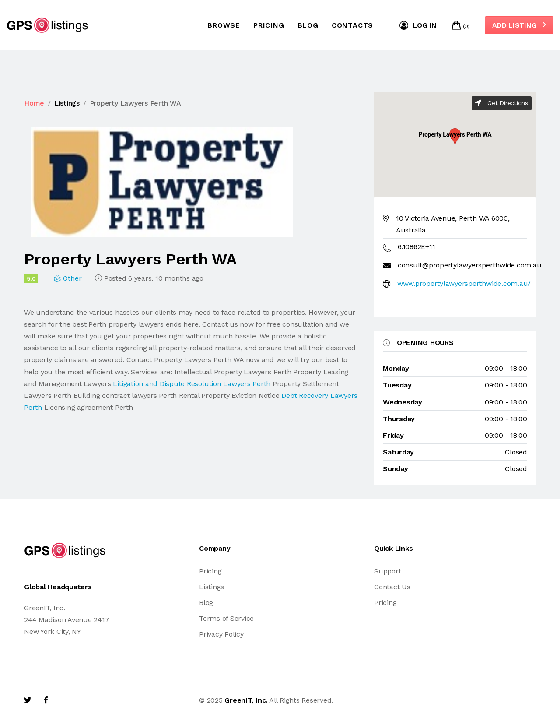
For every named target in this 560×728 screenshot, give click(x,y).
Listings (67, 103)
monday (396, 368)
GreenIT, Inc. (246, 700)
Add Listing (519, 25)
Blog (308, 25)
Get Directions (502, 103)
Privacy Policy (221, 634)
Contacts (352, 25)
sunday (395, 469)
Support (387, 571)
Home (34, 103)
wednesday (402, 402)
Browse (224, 25)
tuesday (397, 385)
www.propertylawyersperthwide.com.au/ (464, 283)
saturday (398, 452)
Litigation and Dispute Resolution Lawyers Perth (192, 384)
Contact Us (392, 587)
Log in (418, 25)
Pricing (269, 25)
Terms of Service (226, 618)
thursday (399, 419)
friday (393, 435)
